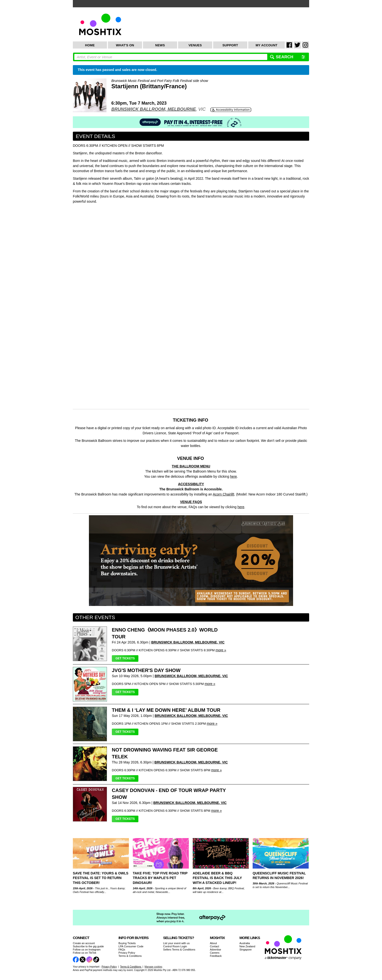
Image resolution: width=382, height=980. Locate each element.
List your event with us (177, 943)
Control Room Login (175, 946)
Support (230, 45)
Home (90, 45)
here (241, 507)
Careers (215, 953)
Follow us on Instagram (87, 950)
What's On (125, 45)
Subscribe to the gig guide (88, 946)
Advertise (215, 950)
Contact (214, 946)
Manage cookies (153, 967)
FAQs (122, 950)
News (160, 45)
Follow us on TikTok (85, 953)
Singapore (246, 950)
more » (221, 650)
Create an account (84, 943)
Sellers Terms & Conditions (179, 950)
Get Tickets (125, 658)
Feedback (216, 956)
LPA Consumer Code (131, 946)
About (213, 943)
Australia (245, 943)
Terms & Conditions (130, 956)
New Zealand (247, 946)
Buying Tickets (127, 943)
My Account (266, 45)
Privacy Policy (127, 953)
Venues (195, 45)
